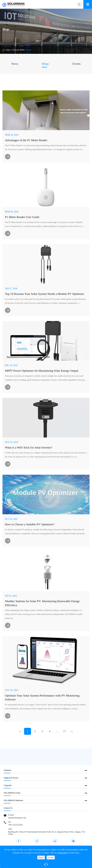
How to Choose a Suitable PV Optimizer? (30, 524)
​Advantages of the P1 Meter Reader (26, 140)
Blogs (29, 50)
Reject (41, 857)
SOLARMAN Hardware (13, 800)
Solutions (7, 770)
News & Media (19, 50)
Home (8, 50)
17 (65, 731)
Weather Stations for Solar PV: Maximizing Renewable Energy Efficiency (42, 603)
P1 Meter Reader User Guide (22, 217)
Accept (51, 857)
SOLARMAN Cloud (12, 793)
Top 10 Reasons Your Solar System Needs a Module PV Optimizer (45, 294)
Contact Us (8, 808)
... (57, 731)
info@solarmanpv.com (17, 818)
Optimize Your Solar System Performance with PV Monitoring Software (42, 698)
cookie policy (63, 853)
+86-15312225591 (15, 825)
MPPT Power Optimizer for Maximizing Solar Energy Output (42, 371)
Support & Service (11, 778)
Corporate (8, 785)
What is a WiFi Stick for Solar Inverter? (29, 447)
